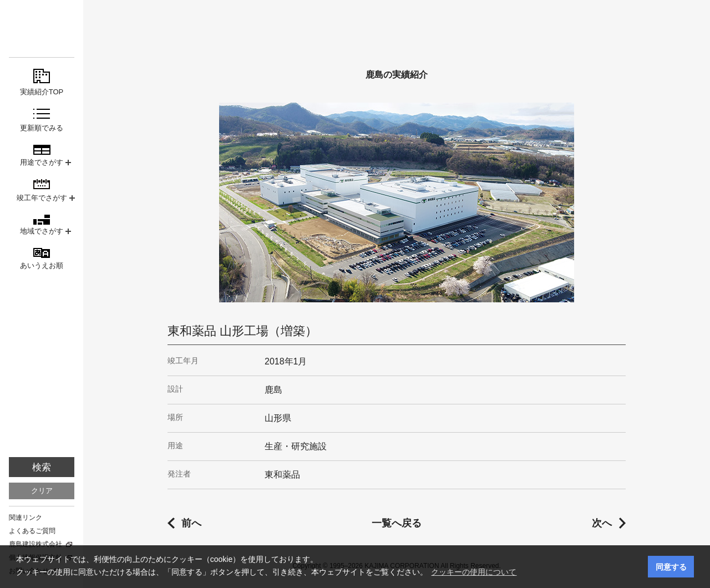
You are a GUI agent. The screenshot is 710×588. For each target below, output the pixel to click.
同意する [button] (671, 567)
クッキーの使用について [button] (474, 572)
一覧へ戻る (397, 523)
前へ (191, 523)
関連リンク (26, 518)
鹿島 (42, 29)
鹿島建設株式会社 (35, 544)
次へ (602, 523)
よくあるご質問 (32, 531)
